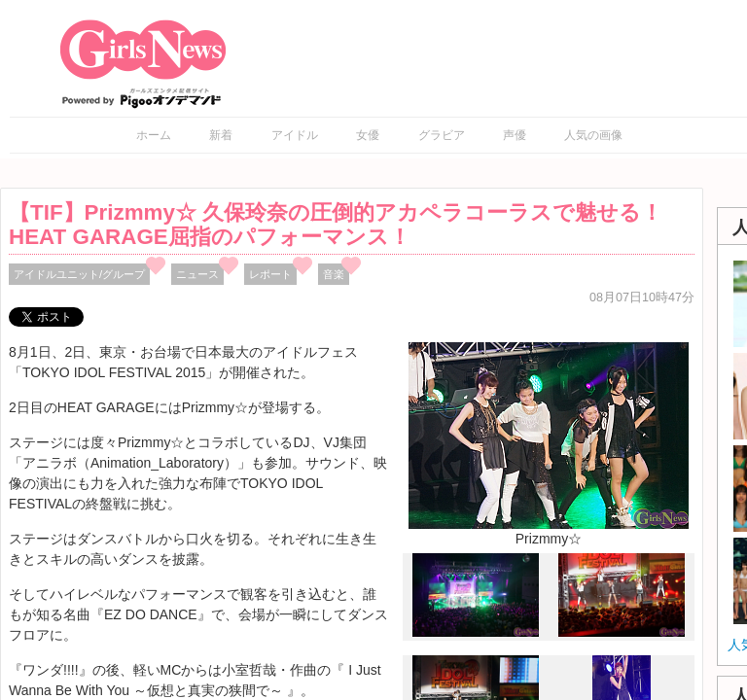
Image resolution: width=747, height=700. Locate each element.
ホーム (154, 135)
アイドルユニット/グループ (79, 274)
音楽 (334, 274)
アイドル (295, 135)
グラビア (442, 135)
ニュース (197, 274)
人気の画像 (593, 135)
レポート (270, 274)
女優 (368, 135)
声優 (515, 135)
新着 (221, 135)
